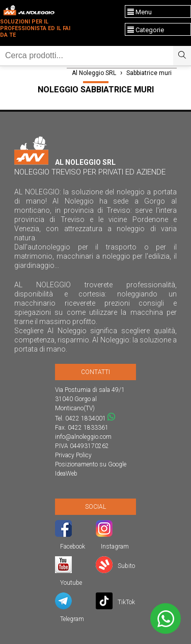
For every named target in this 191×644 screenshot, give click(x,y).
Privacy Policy (73, 455)
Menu (140, 12)
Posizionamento (76, 464)
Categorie (146, 30)
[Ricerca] (87, 56)
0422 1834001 (86, 418)
